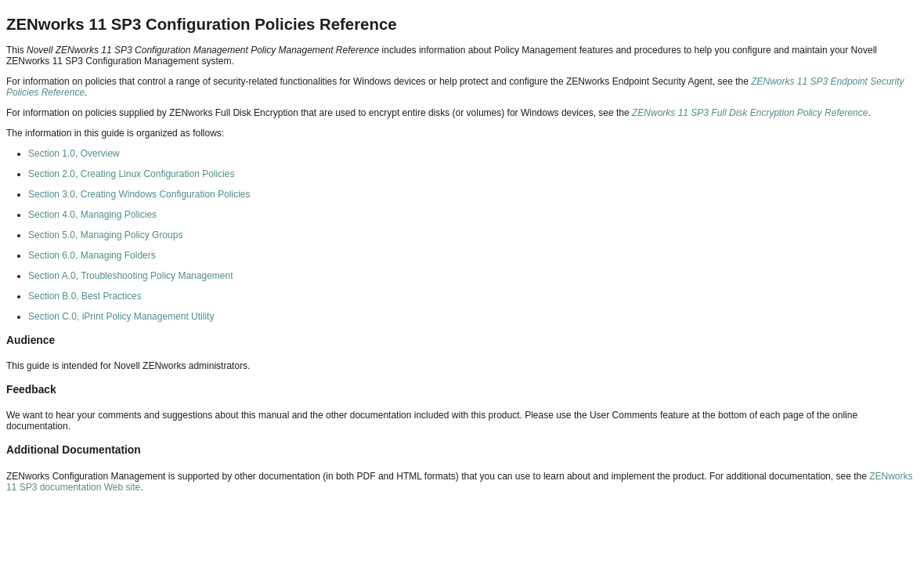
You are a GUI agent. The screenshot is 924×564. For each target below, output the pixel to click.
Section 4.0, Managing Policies (92, 215)
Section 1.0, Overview (74, 154)
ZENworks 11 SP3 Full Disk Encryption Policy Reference (750, 113)
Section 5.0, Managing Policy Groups (105, 235)
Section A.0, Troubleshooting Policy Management (131, 276)
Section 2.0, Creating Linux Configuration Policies (131, 174)
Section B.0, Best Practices (85, 296)
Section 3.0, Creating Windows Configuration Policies (139, 194)
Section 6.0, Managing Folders (92, 255)
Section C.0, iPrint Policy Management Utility (121, 316)
